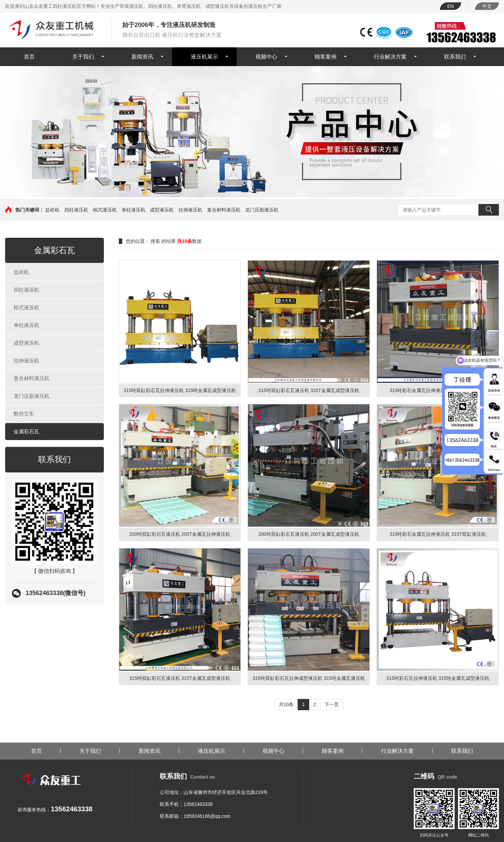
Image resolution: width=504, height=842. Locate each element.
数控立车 (24, 414)
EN (450, 6)
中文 (487, 6)
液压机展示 (204, 57)
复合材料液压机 (224, 210)
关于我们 (83, 57)
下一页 (332, 704)
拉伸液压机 (190, 210)
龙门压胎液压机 (262, 210)
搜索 (489, 210)
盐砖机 (52, 210)
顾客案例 (326, 57)
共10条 (286, 704)
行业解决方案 (390, 57)
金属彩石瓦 (26, 431)
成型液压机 (162, 210)
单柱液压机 (133, 210)
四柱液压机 (76, 210)
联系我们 (455, 57)
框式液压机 (105, 210)
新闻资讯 (142, 57)
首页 (29, 57)
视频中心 (266, 57)
